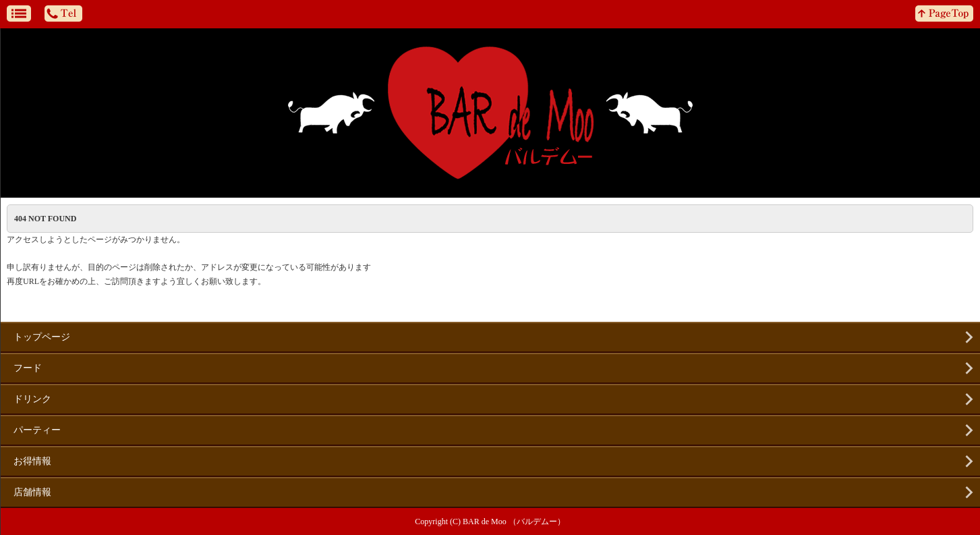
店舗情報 (32, 492)
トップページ (42, 337)
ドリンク (32, 399)
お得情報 (32, 461)
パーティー (37, 430)
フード (28, 368)
